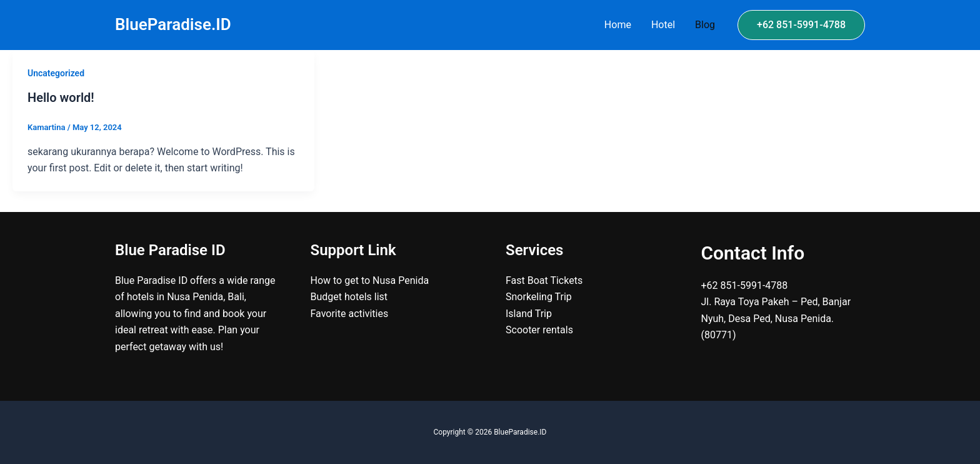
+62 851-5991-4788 (745, 285)
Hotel (663, 25)
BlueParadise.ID (173, 24)
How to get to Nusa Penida (370, 280)
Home (618, 25)
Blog (705, 25)
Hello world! (61, 98)
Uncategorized (56, 73)
